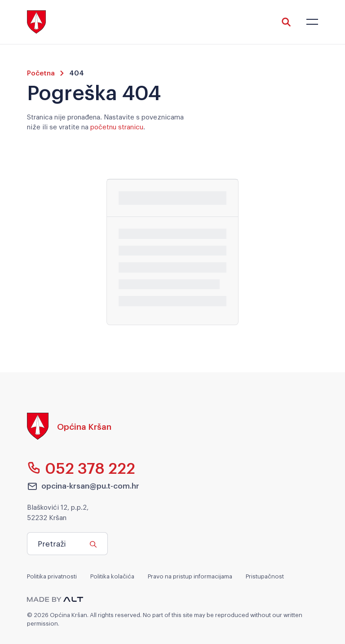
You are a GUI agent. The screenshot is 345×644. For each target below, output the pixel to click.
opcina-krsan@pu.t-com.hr (83, 486)
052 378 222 (81, 468)
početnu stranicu (117, 126)
